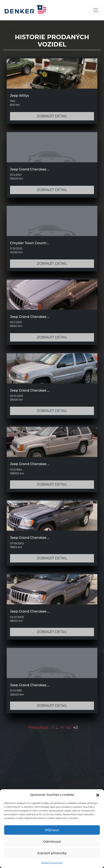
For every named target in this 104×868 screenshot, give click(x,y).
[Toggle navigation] (96, 10)
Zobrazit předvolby (52, 853)
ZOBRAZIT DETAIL (52, 116)
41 (62, 727)
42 (69, 727)
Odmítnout (52, 842)
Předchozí (38, 727)
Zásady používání (52, 862)
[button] (98, 795)
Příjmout (52, 830)
